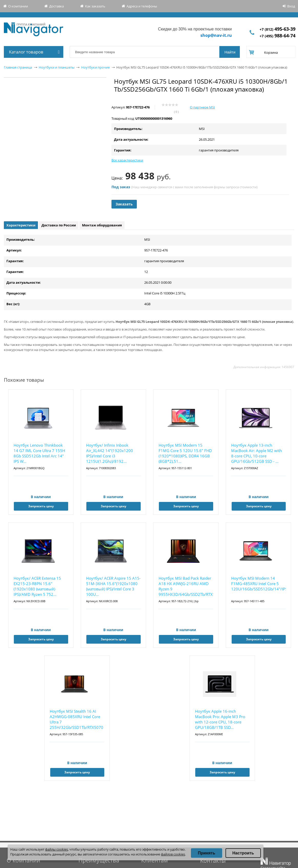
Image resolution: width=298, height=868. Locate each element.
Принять (207, 853)
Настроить (243, 853)
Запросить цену (41, 506)
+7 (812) (278, 29)
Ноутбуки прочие (95, 67)
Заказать (124, 204)
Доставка (56, 6)
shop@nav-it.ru (216, 35)
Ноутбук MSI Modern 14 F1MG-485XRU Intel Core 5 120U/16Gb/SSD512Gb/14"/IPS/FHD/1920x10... (258, 584)
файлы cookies (56, 849)
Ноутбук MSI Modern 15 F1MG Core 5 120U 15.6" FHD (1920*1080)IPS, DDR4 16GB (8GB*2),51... (185, 453)
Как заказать (95, 6)
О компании (18, 6)
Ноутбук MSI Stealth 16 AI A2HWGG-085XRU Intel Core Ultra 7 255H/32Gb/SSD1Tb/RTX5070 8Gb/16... (76, 719)
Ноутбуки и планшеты (57, 67)
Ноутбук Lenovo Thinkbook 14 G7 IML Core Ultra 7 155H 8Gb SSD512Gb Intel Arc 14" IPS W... (39, 453)
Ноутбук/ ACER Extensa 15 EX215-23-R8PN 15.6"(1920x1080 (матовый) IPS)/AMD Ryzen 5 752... (37, 586)
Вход (291, 6)
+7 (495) (278, 36)
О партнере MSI (202, 107)
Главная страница (18, 67)
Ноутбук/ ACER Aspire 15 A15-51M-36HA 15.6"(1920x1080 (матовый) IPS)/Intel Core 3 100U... (113, 586)
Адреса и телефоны (142, 6)
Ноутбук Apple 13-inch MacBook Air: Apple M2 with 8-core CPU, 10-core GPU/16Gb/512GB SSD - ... (256, 453)
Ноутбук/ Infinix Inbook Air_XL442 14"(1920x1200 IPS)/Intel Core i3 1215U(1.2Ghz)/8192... (110, 453)
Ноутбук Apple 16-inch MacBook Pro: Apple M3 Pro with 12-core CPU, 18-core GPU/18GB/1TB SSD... (220, 719)
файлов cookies (173, 854)
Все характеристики (127, 160)
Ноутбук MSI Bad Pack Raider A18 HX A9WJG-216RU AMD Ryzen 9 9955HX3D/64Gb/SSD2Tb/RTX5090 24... (186, 586)
